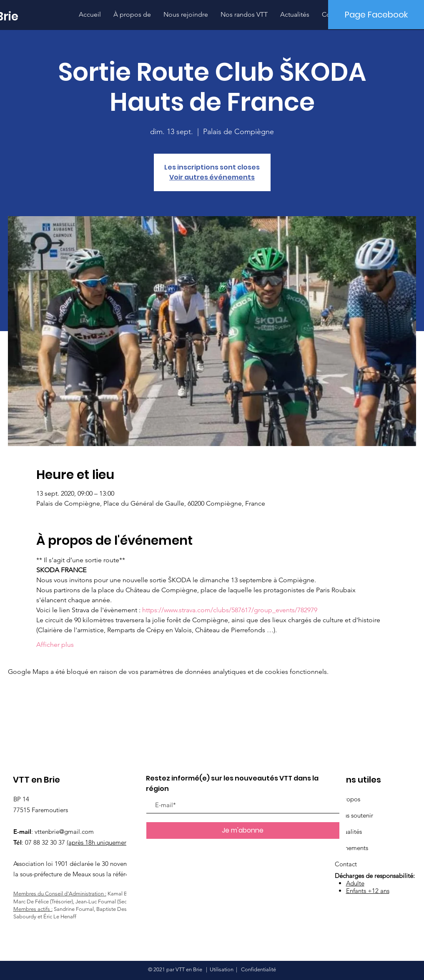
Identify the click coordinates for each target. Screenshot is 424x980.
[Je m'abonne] (243, 830)
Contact (346, 864)
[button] (244, 14)
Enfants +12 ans (368, 891)
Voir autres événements (212, 177)
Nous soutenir (354, 815)
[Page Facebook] (376, 15)
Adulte (355, 883)
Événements (351, 848)
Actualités (348, 832)
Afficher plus (55, 645)
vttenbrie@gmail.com (64, 832)
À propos (347, 799)
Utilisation (222, 969)
